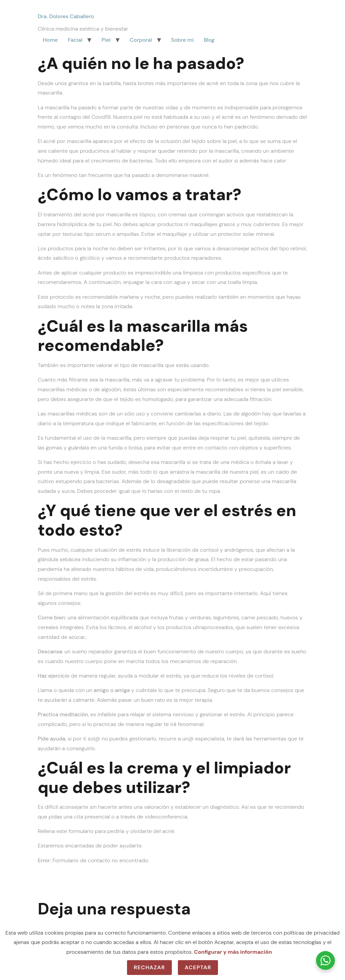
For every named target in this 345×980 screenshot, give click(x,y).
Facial (75, 40)
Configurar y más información (233, 952)
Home (50, 40)
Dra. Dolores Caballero (66, 16)
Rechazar (149, 967)
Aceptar (198, 967)
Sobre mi (182, 40)
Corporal (141, 40)
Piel (106, 40)
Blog (209, 40)
